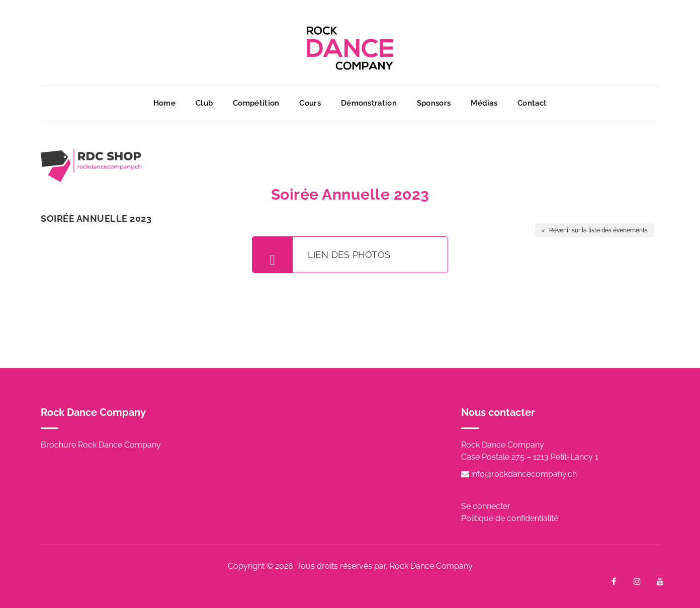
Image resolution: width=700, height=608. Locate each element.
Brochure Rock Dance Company (101, 445)
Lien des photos (322, 255)
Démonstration (369, 103)
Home (164, 103)
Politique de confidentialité (510, 518)
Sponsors (434, 103)
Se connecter (486, 506)
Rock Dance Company (431, 566)
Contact (532, 103)
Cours (310, 103)
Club (204, 103)
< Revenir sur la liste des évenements (595, 230)
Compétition (256, 103)
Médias (484, 103)
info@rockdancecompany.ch (519, 474)
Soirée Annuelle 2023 (96, 219)
